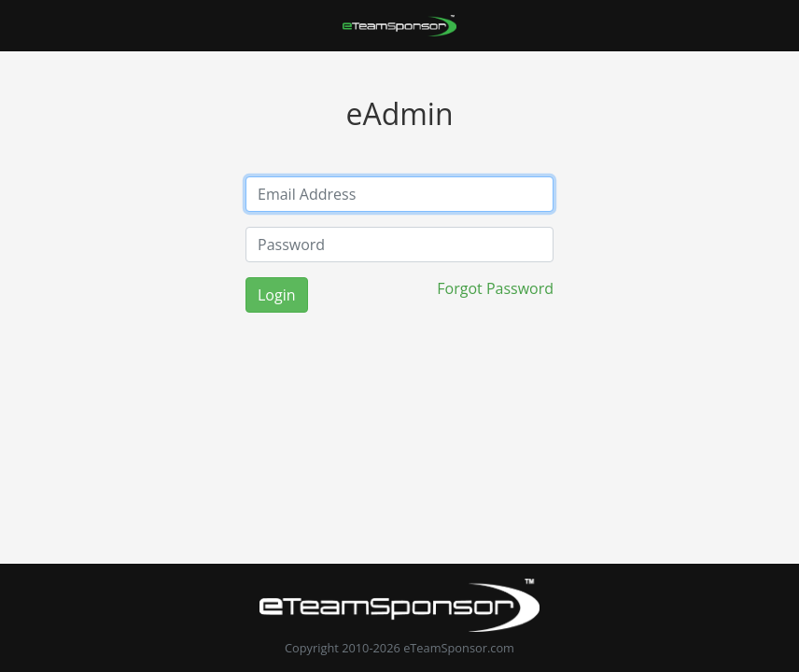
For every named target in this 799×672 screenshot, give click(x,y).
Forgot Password (495, 288)
